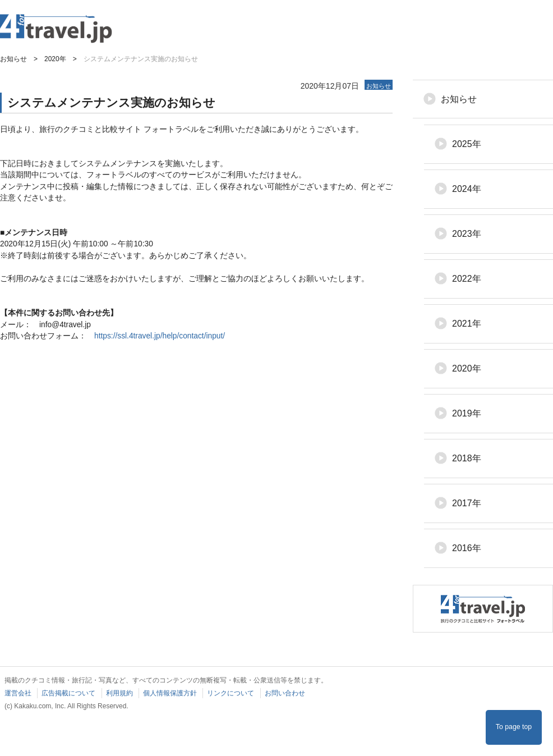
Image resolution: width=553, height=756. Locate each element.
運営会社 (18, 693)
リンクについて (231, 693)
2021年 (467, 324)
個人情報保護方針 (170, 693)
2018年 (467, 458)
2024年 (467, 189)
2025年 (467, 144)
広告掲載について (68, 693)
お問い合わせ (285, 693)
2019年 (467, 413)
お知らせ (459, 99)
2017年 (467, 503)
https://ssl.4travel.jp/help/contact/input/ (160, 336)
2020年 (467, 368)
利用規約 (119, 693)
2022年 (467, 279)
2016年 (467, 548)
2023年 (467, 234)
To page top (514, 727)
